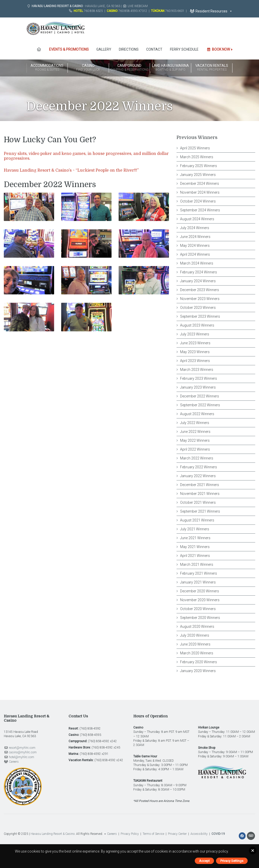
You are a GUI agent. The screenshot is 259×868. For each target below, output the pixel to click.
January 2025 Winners (198, 175)
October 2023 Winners (198, 308)
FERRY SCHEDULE (184, 49)
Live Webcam (138, 6)
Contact (154, 49)
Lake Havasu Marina (170, 68)
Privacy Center (177, 834)
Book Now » (219, 49)
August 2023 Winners (197, 325)
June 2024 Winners (195, 237)
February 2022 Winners (199, 467)
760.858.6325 (93, 11)
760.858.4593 (128, 11)
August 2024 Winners (197, 219)
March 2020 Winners (197, 653)
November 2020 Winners (200, 600)
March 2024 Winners (197, 263)
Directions (129, 49)
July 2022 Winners (195, 423)
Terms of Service (153, 834)
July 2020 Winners (195, 635)
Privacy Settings (232, 861)
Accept (204, 861)
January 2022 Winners (198, 476)
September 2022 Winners (200, 405)
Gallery (104, 49)
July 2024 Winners (195, 228)
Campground (129, 68)
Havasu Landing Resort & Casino (53, 834)
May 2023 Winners (195, 352)
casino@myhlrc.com (23, 752)
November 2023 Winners (200, 299)
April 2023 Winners (195, 361)
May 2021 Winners (195, 547)
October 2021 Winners (198, 502)
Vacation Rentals (212, 68)
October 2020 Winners (198, 609)
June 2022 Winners (195, 432)
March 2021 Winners (197, 564)
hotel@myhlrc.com (21, 757)
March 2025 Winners (197, 157)
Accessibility (199, 834)
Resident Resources (211, 11)
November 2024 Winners (200, 192)
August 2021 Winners (197, 520)
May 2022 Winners (195, 440)
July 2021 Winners (195, 529)
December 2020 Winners (200, 591)
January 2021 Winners (198, 582)
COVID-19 (218, 834)
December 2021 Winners (200, 485)
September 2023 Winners (200, 316)
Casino (88, 68)
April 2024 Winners (195, 254)
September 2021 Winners (200, 511)
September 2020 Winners (200, 618)
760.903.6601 (175, 11)
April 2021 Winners (195, 556)
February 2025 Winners (199, 166)
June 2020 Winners (195, 644)
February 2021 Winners (199, 573)
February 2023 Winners (199, 378)
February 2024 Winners (199, 272)
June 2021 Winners (195, 538)
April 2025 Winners (195, 148)
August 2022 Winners (197, 414)
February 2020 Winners (199, 662)
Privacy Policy (130, 834)
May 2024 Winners (195, 246)
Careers (14, 762)
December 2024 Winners (200, 184)
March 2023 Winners (197, 370)
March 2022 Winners (197, 458)
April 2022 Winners (195, 449)
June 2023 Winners (195, 343)
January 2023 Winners (198, 387)
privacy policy (217, 851)
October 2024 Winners (198, 201)
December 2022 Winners (200, 396)
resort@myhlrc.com (22, 748)
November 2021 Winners (200, 494)
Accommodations (47, 68)
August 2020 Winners (197, 627)
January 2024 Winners (198, 281)
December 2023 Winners (200, 290)
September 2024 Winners (200, 210)
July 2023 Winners (195, 334)
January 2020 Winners (198, 671)
